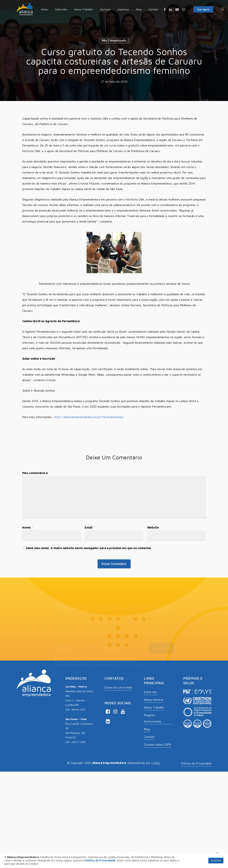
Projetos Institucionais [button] (152, 718)
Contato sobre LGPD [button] (157, 744)
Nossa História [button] (153, 700)
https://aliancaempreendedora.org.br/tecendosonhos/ (89, 417)
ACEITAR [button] (216, 860)
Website (153, 527)
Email (89, 527)
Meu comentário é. (35, 473)
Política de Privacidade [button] (196, 763)
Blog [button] (147, 729)
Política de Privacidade (132, 664)
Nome (27, 527)
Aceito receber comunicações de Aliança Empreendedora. (96, 659)
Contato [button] (149, 737)
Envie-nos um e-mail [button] (118, 687)
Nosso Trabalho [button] (154, 707)
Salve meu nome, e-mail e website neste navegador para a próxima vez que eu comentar (89, 548)
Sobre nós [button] (150, 692)
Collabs (156, 763)
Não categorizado (114, 40)
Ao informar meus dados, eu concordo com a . (101, 664)
